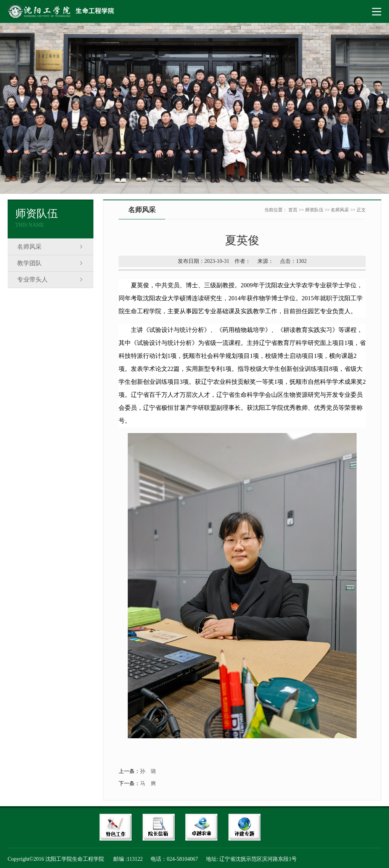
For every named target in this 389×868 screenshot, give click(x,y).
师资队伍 (314, 210)
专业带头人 (32, 279)
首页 (293, 210)
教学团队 (29, 263)
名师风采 (29, 247)
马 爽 (148, 783)
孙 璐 (148, 771)
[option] (194, 108)
